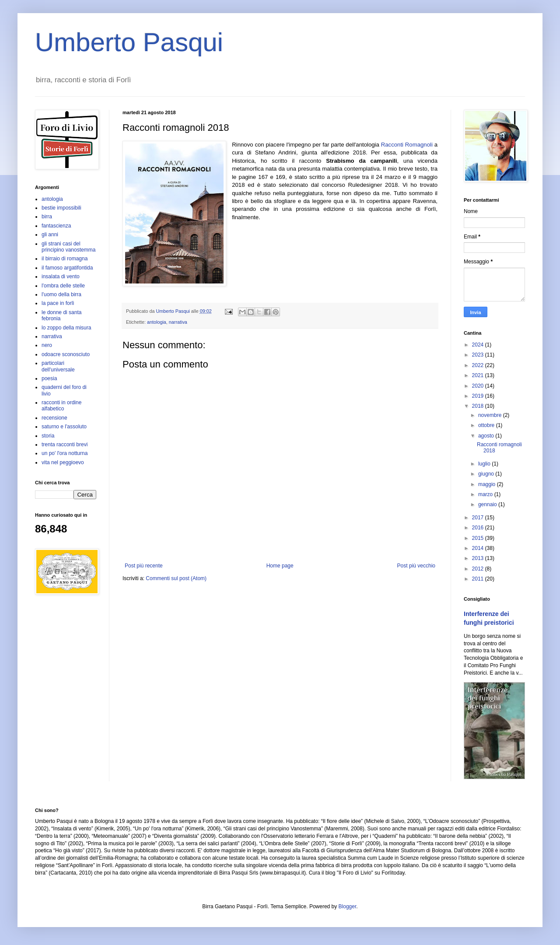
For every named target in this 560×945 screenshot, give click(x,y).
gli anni (50, 234)
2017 (479, 518)
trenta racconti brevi (65, 444)
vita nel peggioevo (63, 462)
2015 (479, 538)
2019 (479, 396)
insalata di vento (61, 276)
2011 (479, 579)
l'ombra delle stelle (63, 286)
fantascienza (56, 226)
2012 (479, 569)
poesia (49, 378)
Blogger (348, 906)
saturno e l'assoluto (64, 427)
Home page (280, 566)
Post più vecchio (416, 566)
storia (48, 436)
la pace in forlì (58, 303)
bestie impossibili (61, 208)
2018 (479, 406)
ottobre (487, 425)
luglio (485, 464)
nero (47, 345)
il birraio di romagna (65, 259)
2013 (479, 558)
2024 (479, 345)
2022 (479, 365)
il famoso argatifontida (67, 268)
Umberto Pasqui (129, 42)
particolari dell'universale (58, 366)
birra (47, 217)
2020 (479, 386)
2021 (479, 375)
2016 (479, 528)
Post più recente (144, 566)
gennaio (488, 504)
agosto (487, 436)
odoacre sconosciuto (66, 354)
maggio (488, 484)
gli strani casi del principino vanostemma (68, 247)
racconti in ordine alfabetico (61, 406)
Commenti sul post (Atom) (176, 578)
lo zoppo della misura (66, 328)
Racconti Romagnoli (407, 145)
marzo (486, 494)
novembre (491, 415)
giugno (487, 474)
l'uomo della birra (61, 294)
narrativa (178, 322)
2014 (479, 548)
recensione (54, 418)
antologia (157, 322)
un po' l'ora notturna (65, 453)
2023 (479, 355)
